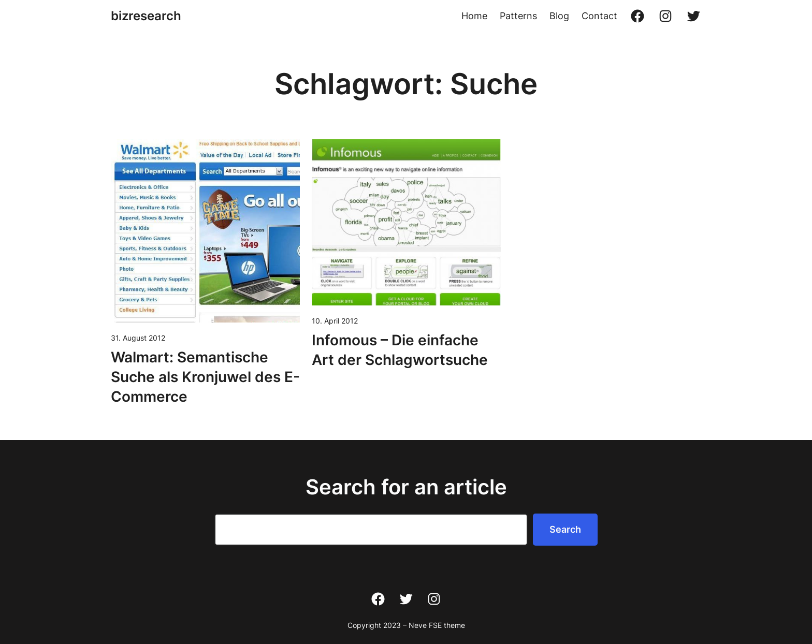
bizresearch (146, 16)
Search (565, 529)
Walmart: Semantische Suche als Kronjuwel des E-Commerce (205, 377)
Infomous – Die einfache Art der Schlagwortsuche (400, 350)
